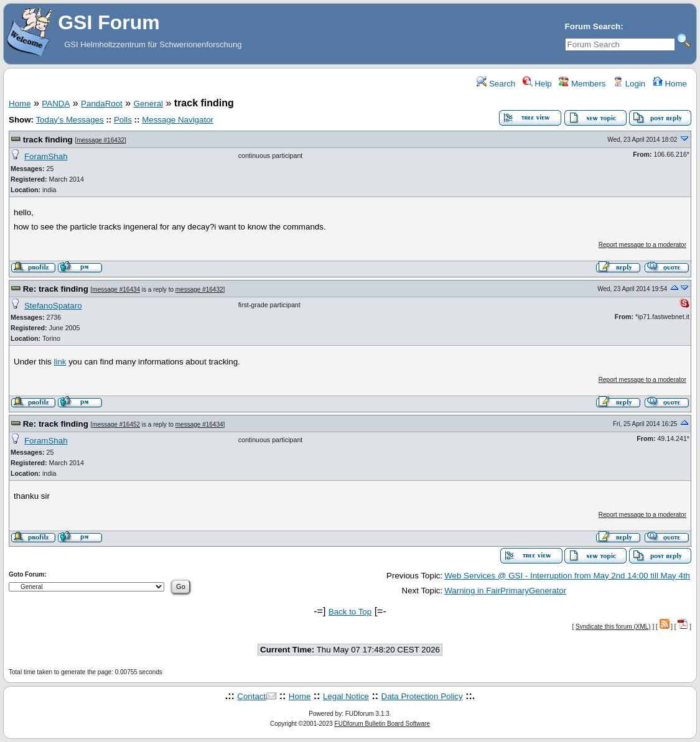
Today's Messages (69, 120)
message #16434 (116, 290)
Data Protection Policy (422, 696)
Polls (123, 120)
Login (629, 84)
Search (496, 84)
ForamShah (46, 156)
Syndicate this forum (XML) (613, 627)
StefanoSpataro (53, 306)
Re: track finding (56, 289)
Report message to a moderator (642, 245)
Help (537, 84)
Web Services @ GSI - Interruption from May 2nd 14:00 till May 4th (567, 576)
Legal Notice (346, 696)
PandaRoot (102, 104)
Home (670, 84)
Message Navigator (178, 120)
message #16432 (100, 140)
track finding (48, 140)
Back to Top (350, 612)
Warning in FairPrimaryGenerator (505, 591)
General (148, 104)
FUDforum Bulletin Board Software (382, 724)
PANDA (56, 104)
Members (582, 84)
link (60, 362)
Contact (251, 696)
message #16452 (116, 424)
